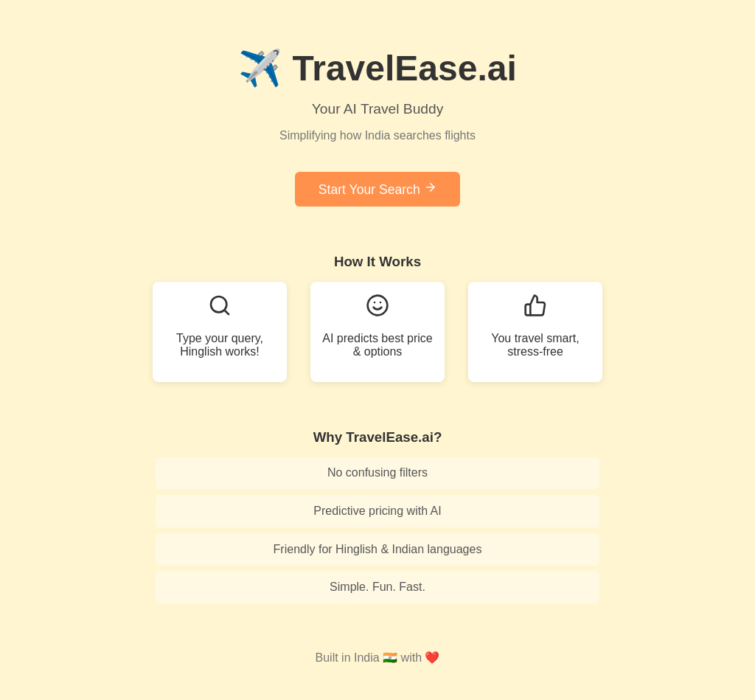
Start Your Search (377, 189)
